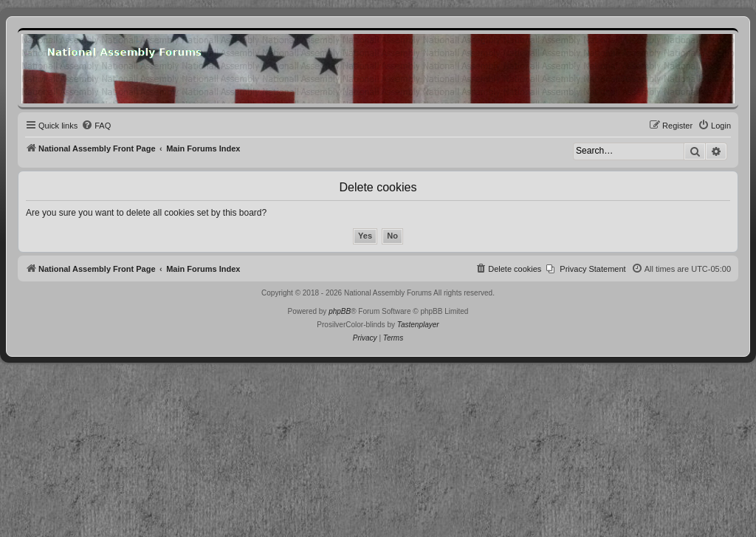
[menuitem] (96, 126)
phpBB (340, 311)
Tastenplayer (418, 325)
